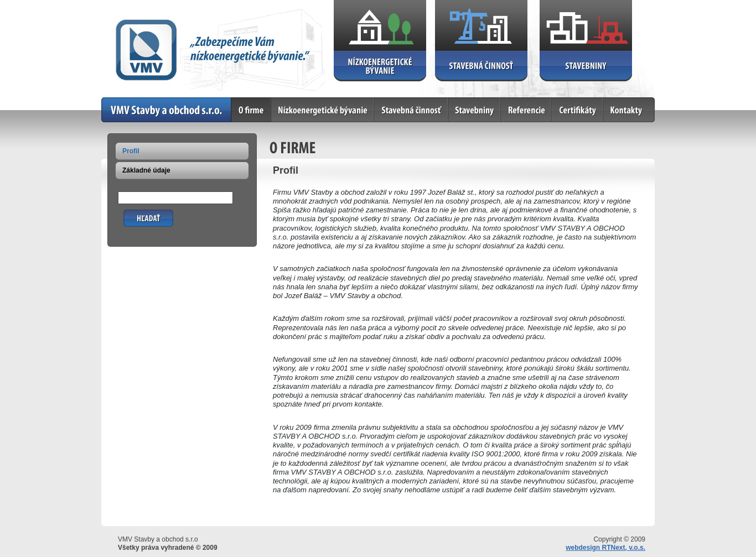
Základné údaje (146, 170)
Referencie (526, 110)
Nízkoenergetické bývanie (323, 110)
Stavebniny (475, 110)
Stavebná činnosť (411, 110)
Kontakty (629, 110)
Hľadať (134, 214)
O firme (252, 110)
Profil (131, 151)
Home (167, 110)
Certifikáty (577, 110)
